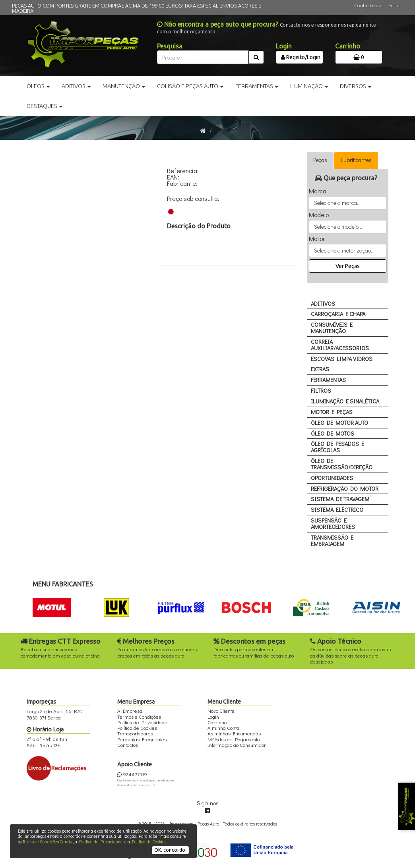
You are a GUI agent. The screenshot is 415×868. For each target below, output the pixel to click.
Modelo (319, 215)
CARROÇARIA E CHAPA (338, 314)
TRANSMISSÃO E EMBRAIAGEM (332, 541)
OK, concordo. (170, 850)
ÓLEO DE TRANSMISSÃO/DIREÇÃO (342, 464)
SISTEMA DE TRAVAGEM (340, 499)
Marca (318, 191)
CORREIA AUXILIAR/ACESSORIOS (340, 345)
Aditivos (76, 86)
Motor (317, 239)
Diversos (356, 86)
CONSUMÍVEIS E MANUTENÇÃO (332, 328)
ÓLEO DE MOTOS (333, 433)
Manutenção (124, 86)
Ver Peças (348, 266)
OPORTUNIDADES (332, 478)
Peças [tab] (320, 160)
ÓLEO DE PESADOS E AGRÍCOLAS (337, 447)
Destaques (45, 106)
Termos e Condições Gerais (47, 842)
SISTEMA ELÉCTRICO (337, 510)
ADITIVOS (323, 304)
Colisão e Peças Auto (190, 86)
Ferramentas (257, 86)
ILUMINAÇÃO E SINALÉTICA (345, 401)
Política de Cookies (149, 842)
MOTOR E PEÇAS (332, 412)
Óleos (38, 86)
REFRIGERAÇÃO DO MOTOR (345, 489)
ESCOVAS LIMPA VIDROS (342, 359)
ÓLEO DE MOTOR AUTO (339, 423)
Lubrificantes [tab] (356, 160)
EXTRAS (320, 369)
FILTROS (321, 391)
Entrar (395, 5)
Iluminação (309, 86)
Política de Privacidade (101, 842)
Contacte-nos (369, 5)
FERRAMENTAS (328, 380)
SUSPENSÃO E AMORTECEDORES (333, 524)
